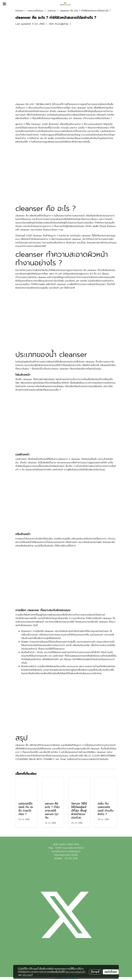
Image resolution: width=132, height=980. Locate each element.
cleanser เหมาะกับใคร (31, 230)
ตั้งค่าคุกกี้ (95, 972)
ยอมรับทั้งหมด (111, 972)
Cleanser (36, 124)
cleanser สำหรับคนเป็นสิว (84, 459)
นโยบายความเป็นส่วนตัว (75, 972)
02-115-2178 (71, 858)
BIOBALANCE (44, 104)
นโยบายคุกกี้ (28, 975)
